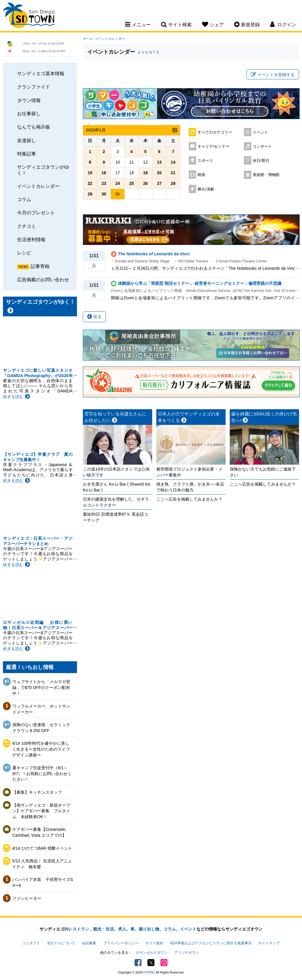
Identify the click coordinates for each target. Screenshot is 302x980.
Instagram (164, 963)
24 (118, 183)
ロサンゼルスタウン (152, 953)
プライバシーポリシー (121, 943)
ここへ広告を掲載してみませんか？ (189, 499)
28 (173, 183)
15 (90, 173)
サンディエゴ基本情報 (41, 73)
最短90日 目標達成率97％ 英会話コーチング (115, 517)
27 (159, 183)
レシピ (24, 253)
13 (159, 162)
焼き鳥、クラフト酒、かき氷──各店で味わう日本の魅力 (190, 487)
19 (145, 173)
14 (173, 162)
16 (104, 173)
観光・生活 (104, 929)
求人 (122, 929)
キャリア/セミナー (214, 147)
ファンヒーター (27, 898)
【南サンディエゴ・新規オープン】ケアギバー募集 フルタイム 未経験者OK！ (41, 811)
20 (159, 173)
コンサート (262, 147)
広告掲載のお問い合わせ (43, 279)
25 (132, 183)
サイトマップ (269, 943)
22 (90, 183)
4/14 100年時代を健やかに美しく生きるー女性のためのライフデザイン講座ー (41, 749)
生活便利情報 (31, 239)
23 (104, 183)
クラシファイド (34, 87)
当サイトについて (61, 943)
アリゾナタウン (187, 953)
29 (90, 194)
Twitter (151, 963)
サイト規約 (154, 943)
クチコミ (27, 226)
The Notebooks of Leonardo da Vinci (154, 254)
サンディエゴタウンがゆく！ (43, 170)
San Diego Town (29, 16)
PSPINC (149, 972)
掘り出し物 (149, 929)
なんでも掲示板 (34, 127)
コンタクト (31, 943)
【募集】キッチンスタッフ (37, 792)
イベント (260, 132)
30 (104, 194)
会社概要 (89, 943)
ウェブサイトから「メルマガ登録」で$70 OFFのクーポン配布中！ (41, 687)
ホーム (88, 39)
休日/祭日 (261, 161)
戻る (94, 317)
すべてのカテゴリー (215, 132)
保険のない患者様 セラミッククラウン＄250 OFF (41, 728)
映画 (201, 175)
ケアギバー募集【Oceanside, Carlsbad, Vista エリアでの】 (39, 832)
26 (145, 183)
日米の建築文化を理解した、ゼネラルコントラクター (116, 502)
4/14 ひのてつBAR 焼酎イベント (42, 848)
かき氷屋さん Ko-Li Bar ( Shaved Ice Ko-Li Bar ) (117, 487)
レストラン (79, 929)
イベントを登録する (273, 75)
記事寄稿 (40, 266)
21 (173, 173)
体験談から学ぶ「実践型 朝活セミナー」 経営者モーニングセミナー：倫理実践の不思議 (200, 283)
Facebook (138, 963)
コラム (24, 199)
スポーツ (205, 161)
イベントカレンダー (38, 186)
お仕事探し (29, 114)
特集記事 (27, 154)
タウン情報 (29, 100)
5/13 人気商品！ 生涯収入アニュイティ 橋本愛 (42, 864)
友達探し (27, 140)
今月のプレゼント (36, 213)
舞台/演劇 (206, 189)
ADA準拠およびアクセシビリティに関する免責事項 (211, 943)
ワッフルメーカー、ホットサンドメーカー (41, 709)
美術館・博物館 (266, 175)
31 (118, 194)
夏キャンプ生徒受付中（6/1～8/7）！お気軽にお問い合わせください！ (42, 773)
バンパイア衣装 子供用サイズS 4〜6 (43, 882)
